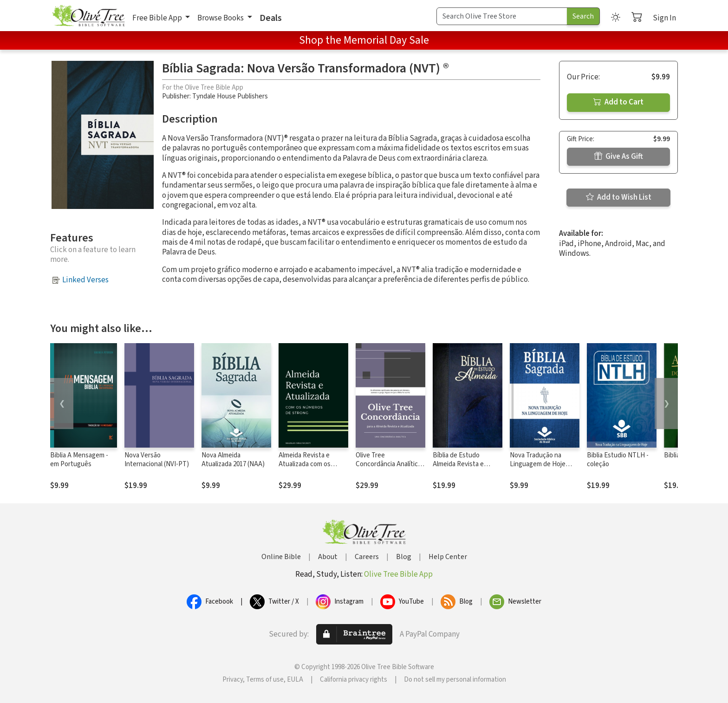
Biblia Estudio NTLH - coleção (618, 460)
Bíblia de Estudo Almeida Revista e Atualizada (458, 464)
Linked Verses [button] (85, 280)
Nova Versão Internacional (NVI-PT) (157, 460)
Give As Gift (619, 156)
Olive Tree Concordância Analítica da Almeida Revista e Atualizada (388, 469)
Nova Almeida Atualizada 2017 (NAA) (233, 460)
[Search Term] (502, 16)
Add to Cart (618, 102)
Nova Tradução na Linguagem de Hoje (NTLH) (538, 464)
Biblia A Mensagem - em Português (79, 460)
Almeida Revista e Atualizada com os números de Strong (306, 464)
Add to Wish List (619, 197)
